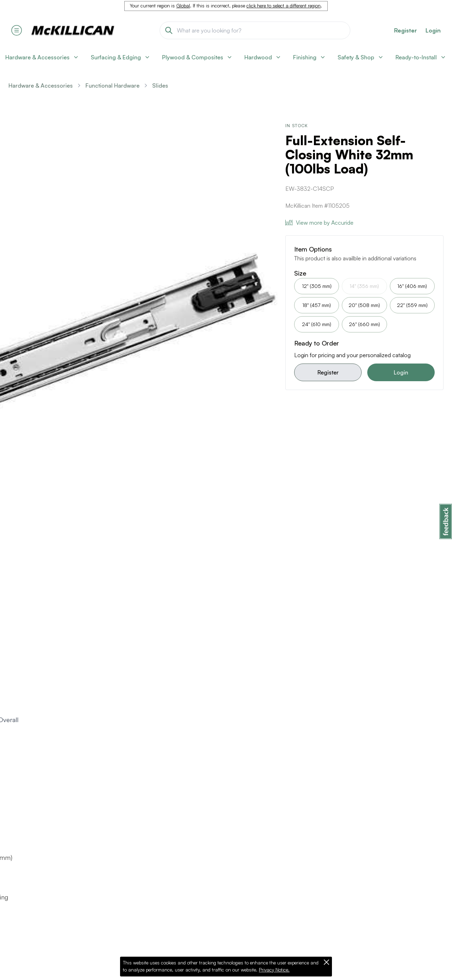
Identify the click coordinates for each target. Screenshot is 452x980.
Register (328, 372)
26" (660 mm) (364, 324)
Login (433, 30)
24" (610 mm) (317, 324)
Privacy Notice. (274, 970)
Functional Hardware (112, 85)
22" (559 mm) (412, 305)
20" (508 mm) (364, 305)
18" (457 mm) (317, 305)
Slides (160, 85)
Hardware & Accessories (41, 85)
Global (183, 6)
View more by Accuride (319, 223)
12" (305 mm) (317, 286)
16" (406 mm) (412, 286)
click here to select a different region (284, 6)
